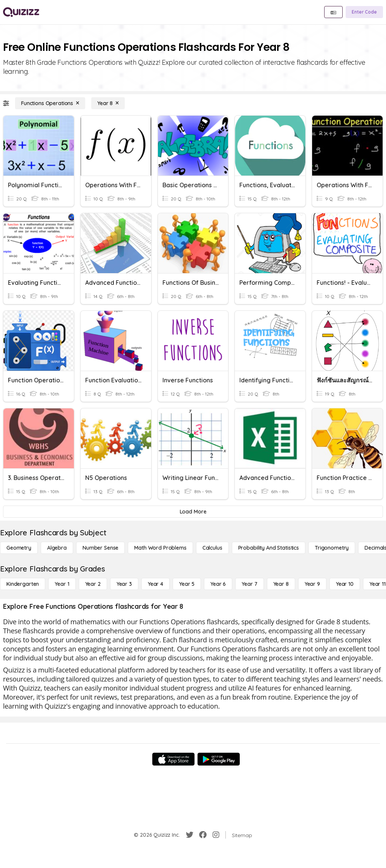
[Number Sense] (100, 548)
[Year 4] (155, 584)
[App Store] (173, 759)
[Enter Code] (364, 12)
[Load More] (193, 512)
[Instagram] (216, 835)
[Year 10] (345, 584)
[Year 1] (62, 584)
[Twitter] (190, 835)
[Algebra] (57, 548)
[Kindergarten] (23, 584)
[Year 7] (249, 584)
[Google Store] (219, 759)
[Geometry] (19, 548)
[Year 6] (218, 584)
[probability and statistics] (269, 548)
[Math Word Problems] (160, 548)
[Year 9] (312, 584)
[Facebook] (203, 835)
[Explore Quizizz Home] (21, 12)
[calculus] (212, 548)
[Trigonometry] (332, 548)
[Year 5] (187, 584)
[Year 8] (108, 103)
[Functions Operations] (50, 103)
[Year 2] (93, 584)
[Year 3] (124, 584)
